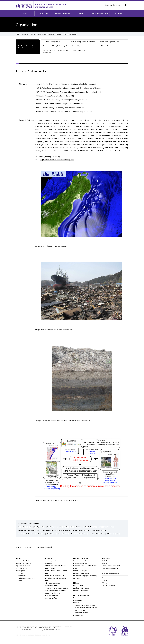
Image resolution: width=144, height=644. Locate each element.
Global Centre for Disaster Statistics (60, 534)
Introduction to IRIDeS (22, 564)
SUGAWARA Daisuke (69, 88)
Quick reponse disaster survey (26, 582)
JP (125, 5)
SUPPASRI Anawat (70, 92)
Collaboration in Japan (80, 574)
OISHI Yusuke (60, 104)
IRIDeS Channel (78, 604)
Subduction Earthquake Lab (52, 42)
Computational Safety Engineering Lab (55, 46)
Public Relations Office (102, 534)
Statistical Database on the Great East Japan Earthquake (86, 612)
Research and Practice (63, 13)
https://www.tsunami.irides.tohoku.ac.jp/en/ (57, 160)
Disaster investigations (80, 567)
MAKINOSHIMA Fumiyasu (65, 112)
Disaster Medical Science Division (29, 530)
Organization (44, 13)
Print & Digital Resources (100, 13)
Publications (77, 601)
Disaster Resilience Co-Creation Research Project (85, 571)
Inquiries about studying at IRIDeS (112, 569)
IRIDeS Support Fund (22, 572)
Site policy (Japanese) (109, 589)
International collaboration (81, 577)
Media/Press (106, 564)
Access (107, 5)
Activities (20, 577)
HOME (18, 34)
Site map (105, 586)
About (25, 13)
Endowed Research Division (84, 530)
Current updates (21, 574)
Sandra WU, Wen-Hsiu (63, 100)
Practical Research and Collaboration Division (57, 530)
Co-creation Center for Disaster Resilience (32, 534)
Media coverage (78, 619)
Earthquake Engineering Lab (110, 42)
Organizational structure (23, 569)
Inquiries (112, 5)
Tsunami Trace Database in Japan (85, 609)
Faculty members (41, 527)
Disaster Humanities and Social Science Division (104, 527)
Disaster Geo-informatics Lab (111, 46)
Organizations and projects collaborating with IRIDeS (85, 580)
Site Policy (28, 551)
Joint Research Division (103, 530)
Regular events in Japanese (81, 592)
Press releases (22, 579)
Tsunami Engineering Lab (80, 46)
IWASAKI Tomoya (56, 96)
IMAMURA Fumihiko (67, 84)
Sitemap (118, 5)
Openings (20, 584)
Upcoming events (78, 589)
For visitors (119, 13)
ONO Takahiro (61, 108)
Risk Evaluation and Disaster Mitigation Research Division (49, 34)
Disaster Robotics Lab (79, 50)
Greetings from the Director (24, 567)
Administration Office (25, 537)
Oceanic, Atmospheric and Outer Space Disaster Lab (56, 51)
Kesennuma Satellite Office (84, 534)
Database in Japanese (82, 616)
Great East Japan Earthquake (82, 564)
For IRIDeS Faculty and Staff (44, 551)
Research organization (26, 527)
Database (76, 606)
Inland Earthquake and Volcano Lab (83, 42)
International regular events (81, 594)
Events (81, 13)
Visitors (104, 567)
